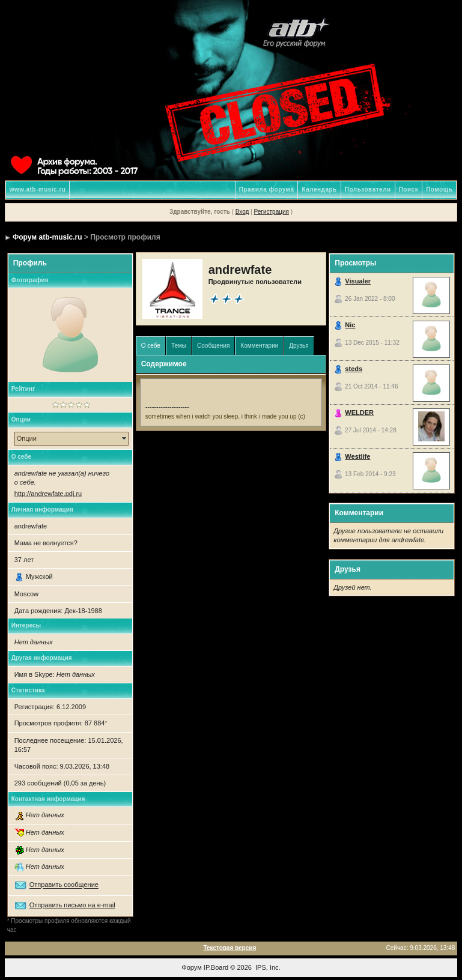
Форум (191, 967)
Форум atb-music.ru (47, 237)
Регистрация (271, 212)
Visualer (358, 281)
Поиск (409, 189)
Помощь (439, 189)
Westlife (357, 456)
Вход (242, 212)
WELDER (359, 413)
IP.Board (216, 967)
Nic (350, 325)
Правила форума (267, 189)
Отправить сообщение (64, 885)
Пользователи (368, 189)
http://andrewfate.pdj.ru (48, 494)
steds (354, 369)
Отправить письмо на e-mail (72, 906)
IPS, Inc (267, 967)
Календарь (319, 189)
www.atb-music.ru (38, 189)
